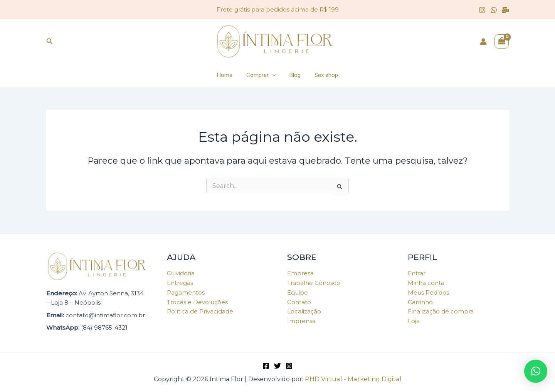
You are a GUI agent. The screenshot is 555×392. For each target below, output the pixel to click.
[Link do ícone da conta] (483, 42)
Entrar (417, 273)
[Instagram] (482, 10)
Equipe (298, 292)
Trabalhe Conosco (314, 283)
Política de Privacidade (200, 311)
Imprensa (301, 321)
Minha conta (426, 283)
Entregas (180, 283)
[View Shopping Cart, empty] (502, 41)
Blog (294, 75)
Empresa (300, 273)
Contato (299, 302)
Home (228, 75)
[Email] (505, 10)
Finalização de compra (441, 311)
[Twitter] (277, 366)
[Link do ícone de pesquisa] (50, 42)
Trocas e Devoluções (197, 302)
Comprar (262, 75)
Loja (414, 321)
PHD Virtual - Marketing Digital (353, 379)
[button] (536, 371)
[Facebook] (266, 366)
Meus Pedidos (428, 292)
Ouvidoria (181, 273)
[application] (273, 75)
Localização (304, 311)
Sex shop (323, 75)
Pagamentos (186, 292)
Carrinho (420, 302)
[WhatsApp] (494, 10)
